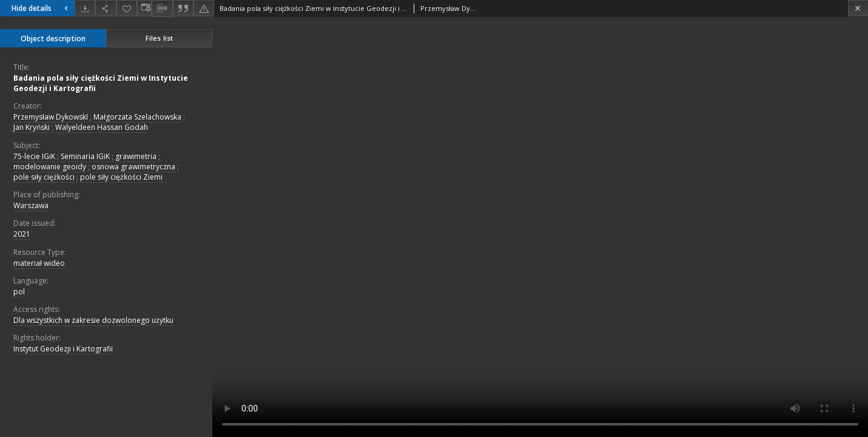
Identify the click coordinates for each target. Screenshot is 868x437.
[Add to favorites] (127, 8)
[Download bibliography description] (162, 8)
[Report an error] (204, 8)
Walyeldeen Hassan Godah (102, 127)
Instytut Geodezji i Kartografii (63, 349)
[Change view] (144, 8)
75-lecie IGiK (34, 156)
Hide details (41, 8)
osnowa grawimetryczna (133, 167)
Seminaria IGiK (85, 156)
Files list (159, 38)
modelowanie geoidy (50, 167)
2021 (22, 234)
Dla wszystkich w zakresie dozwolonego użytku (93, 320)
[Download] (85, 8)
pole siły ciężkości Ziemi (121, 177)
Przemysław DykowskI (51, 117)
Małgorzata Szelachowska (137, 117)
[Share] (106, 8)
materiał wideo (39, 263)
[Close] (858, 8)
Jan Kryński (32, 127)
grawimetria (136, 156)
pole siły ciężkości (44, 177)
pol (19, 292)
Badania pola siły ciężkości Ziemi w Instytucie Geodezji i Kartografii (101, 83)
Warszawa (31, 205)
